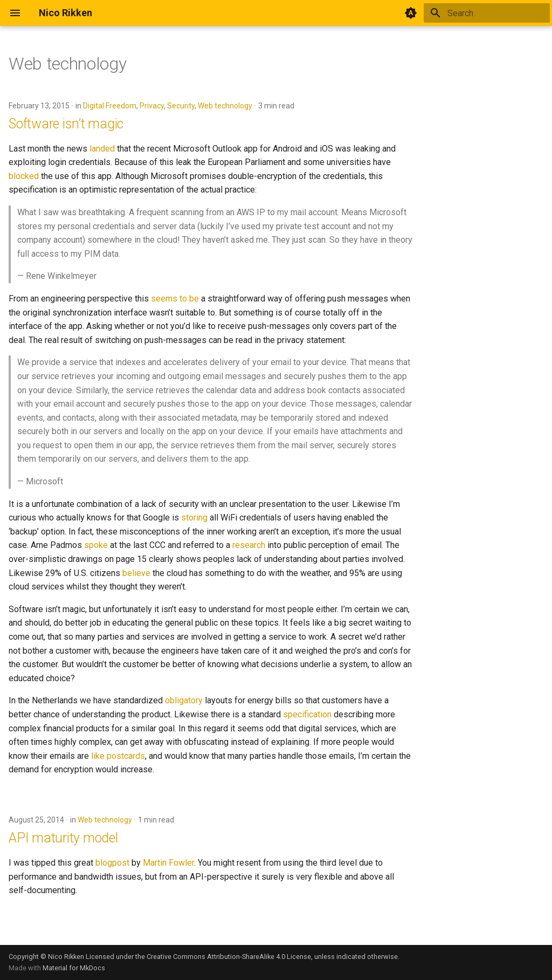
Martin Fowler (168, 863)
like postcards (118, 756)
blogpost (112, 863)
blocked (24, 176)
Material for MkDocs (74, 968)
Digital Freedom (110, 106)
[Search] (487, 13)
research (249, 545)
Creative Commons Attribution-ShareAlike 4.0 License (229, 957)
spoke (96, 545)
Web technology (225, 106)
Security (181, 106)
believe (136, 573)
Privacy (152, 106)
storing (194, 518)
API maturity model (63, 838)
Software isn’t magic (66, 124)
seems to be (175, 299)
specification (307, 714)
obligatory (184, 700)
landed (102, 149)
